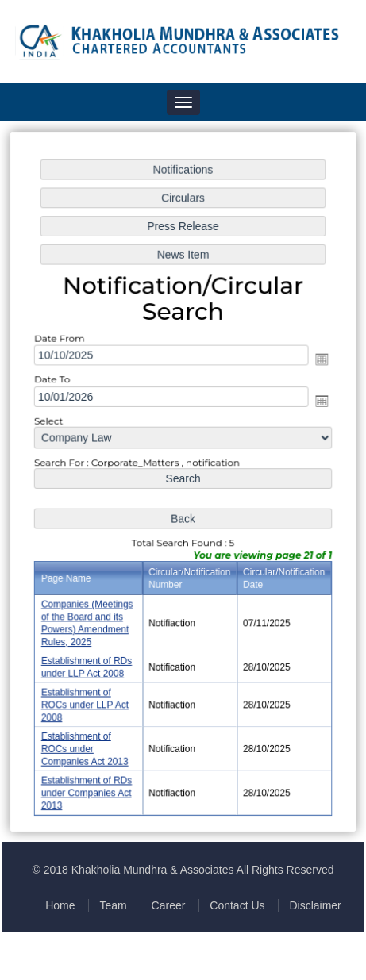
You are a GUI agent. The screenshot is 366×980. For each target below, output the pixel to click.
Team (113, 905)
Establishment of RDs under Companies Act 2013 (88, 788)
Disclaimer (315, 905)
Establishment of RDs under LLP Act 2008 (88, 665)
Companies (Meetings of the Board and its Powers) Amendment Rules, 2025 (88, 621)
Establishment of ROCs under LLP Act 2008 (86, 702)
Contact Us (237, 905)
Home (60, 905)
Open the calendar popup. (320, 361)
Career (169, 905)
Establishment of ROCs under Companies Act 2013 (86, 745)
